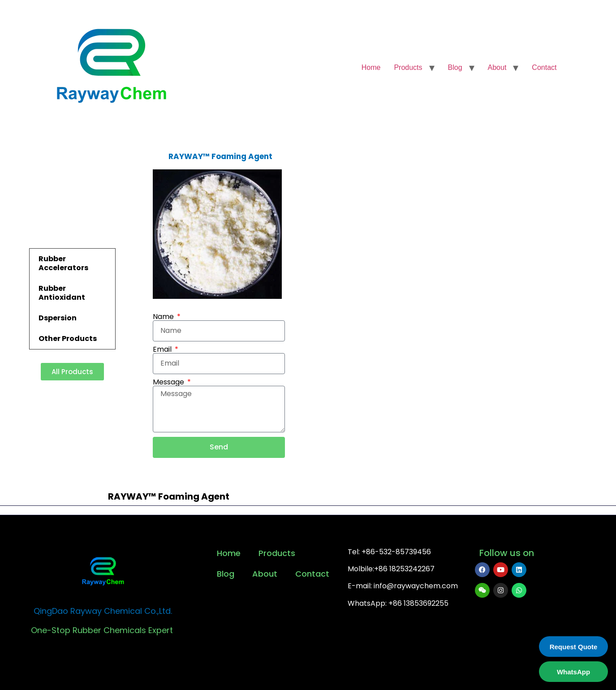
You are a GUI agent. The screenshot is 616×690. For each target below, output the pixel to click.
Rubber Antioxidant (62, 293)
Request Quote (574, 647)
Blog (455, 67)
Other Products (68, 339)
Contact (544, 67)
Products (408, 67)
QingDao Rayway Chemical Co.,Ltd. (103, 611)
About (497, 67)
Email (163, 349)
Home (371, 67)
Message (169, 382)
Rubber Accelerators (63, 263)
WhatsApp (573, 672)
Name (164, 317)
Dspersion (58, 318)
